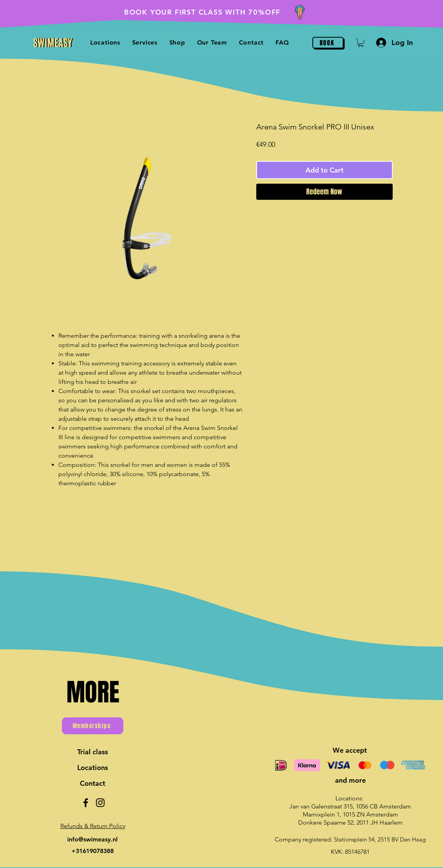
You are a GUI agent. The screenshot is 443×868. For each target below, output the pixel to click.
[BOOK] (328, 43)
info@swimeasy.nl (92, 839)
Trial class (93, 752)
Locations (93, 768)
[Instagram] (100, 803)
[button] (361, 43)
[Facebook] (86, 803)
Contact (93, 783)
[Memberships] (93, 726)
